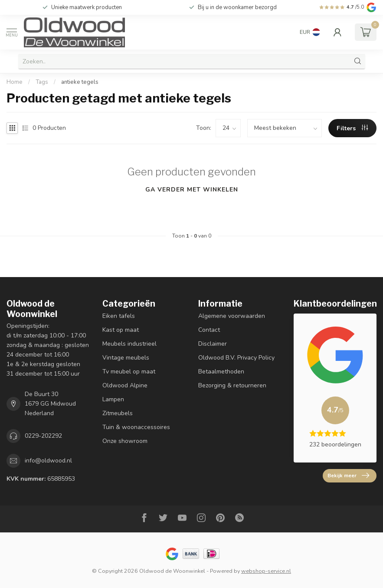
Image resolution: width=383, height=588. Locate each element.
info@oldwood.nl (48, 461)
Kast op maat (121, 330)
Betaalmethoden (221, 372)
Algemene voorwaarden (232, 316)
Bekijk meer (348, 476)
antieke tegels (80, 82)
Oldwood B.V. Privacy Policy (236, 358)
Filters (352, 128)
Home (15, 82)
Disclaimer (213, 344)
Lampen (113, 399)
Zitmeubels (118, 413)
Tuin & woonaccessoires (136, 427)
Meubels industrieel (129, 344)
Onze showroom (125, 441)
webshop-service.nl (266, 571)
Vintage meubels (126, 358)
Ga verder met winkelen (192, 190)
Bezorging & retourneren (232, 385)
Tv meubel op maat (129, 372)
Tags (42, 82)
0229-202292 (43, 436)
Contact (209, 330)
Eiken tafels (119, 316)
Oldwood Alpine (125, 385)
